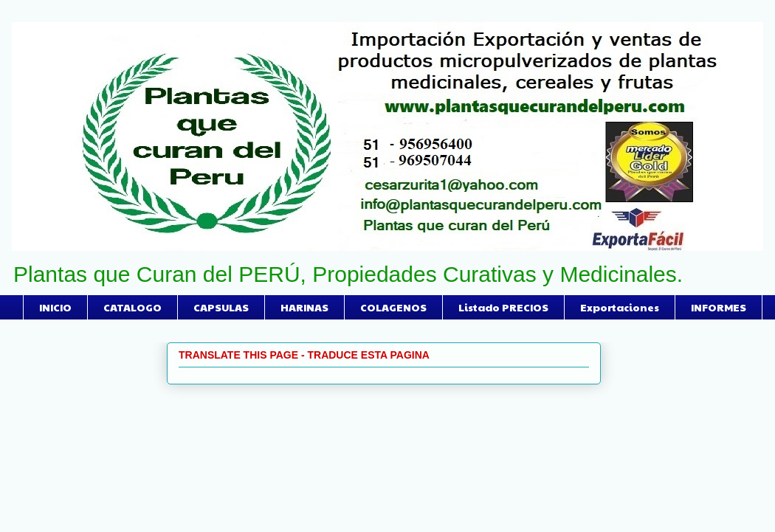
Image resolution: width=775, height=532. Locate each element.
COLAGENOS (393, 307)
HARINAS (304, 307)
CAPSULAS (221, 307)
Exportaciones (620, 307)
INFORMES (719, 307)
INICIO (55, 307)
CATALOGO (132, 307)
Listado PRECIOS (503, 307)
